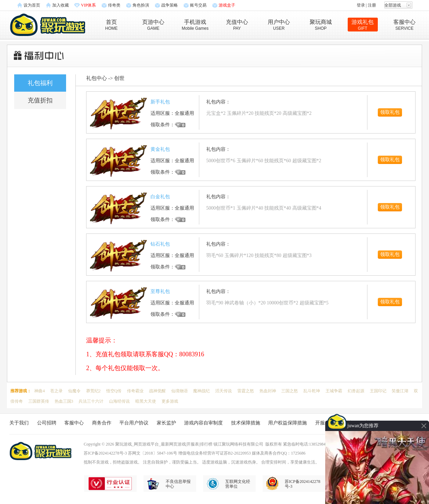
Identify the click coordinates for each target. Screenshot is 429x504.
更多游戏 (170, 401)
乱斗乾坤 (312, 391)
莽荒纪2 (93, 391)
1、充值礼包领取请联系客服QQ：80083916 (145, 354)
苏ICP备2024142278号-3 (105, 453)
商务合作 (102, 423)
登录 (361, 5)
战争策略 (170, 5)
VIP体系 (88, 5)
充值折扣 (40, 100)
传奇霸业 (135, 391)
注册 (372, 5)
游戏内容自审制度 (203, 423)
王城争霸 (334, 391)
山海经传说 (119, 401)
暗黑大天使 (146, 401)
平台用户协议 (134, 423)
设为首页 (32, 5)
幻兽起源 (356, 391)
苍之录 (56, 391)
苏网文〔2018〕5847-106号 (153, 453)
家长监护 (166, 423)
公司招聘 (47, 423)
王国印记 (378, 391)
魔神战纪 (201, 391)
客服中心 (74, 423)
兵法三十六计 (91, 401)
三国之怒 (290, 391)
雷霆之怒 (246, 391)
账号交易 (198, 5)
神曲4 (39, 391)
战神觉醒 (157, 391)
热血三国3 (64, 401)
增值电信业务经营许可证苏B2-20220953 (214, 453)
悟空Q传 (114, 391)
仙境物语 (180, 391)
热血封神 (268, 391)
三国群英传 (39, 401)
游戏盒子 (227, 5)
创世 (119, 78)
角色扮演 (141, 5)
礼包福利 (40, 83)
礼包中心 (97, 78)
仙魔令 (74, 391)
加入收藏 (61, 5)
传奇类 (114, 5)
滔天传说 (223, 391)
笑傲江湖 (400, 391)
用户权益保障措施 (287, 423)
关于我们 (19, 423)
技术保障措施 (246, 423)
